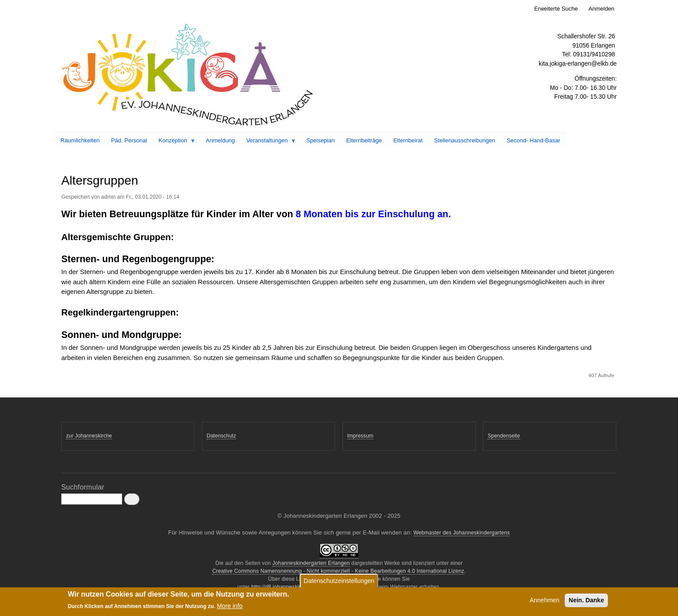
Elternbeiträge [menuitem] (364, 140)
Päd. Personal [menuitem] (129, 140)
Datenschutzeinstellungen (339, 583)
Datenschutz (222, 436)
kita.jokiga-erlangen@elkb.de (578, 64)
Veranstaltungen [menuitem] (268, 142)
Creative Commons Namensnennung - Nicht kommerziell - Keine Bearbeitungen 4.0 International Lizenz (338, 571)
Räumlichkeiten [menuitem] (80, 140)
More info (230, 608)
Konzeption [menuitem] (175, 142)
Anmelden (602, 9)
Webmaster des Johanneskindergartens (462, 533)
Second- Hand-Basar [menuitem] (533, 140)
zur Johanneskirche (89, 436)
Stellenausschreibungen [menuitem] (465, 140)
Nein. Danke (586, 602)
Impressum (360, 436)
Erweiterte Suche (556, 9)
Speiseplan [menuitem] (320, 140)
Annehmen (544, 602)
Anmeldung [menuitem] (220, 140)
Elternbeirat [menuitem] (408, 140)
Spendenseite (504, 436)
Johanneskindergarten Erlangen (311, 563)
